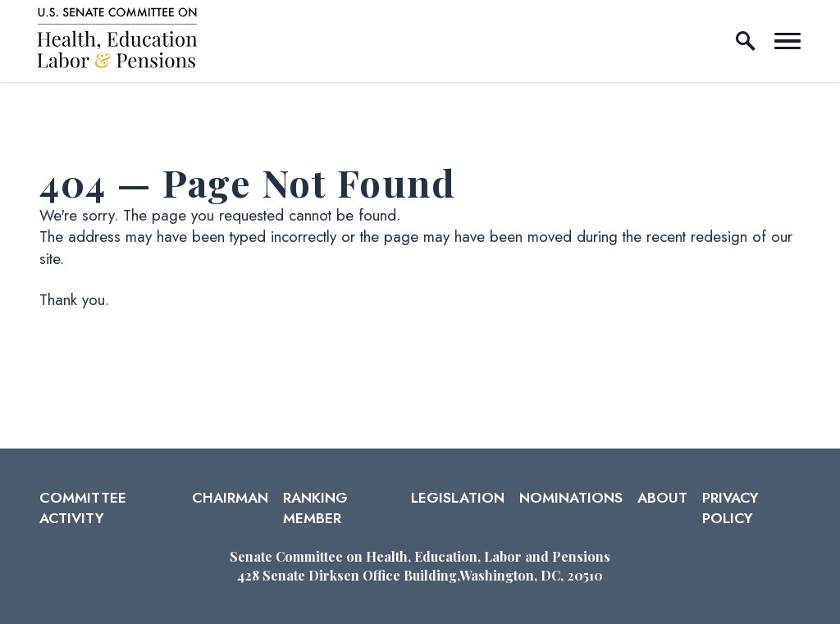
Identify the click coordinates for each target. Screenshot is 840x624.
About (662, 498)
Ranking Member (315, 508)
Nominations (571, 498)
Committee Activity (83, 508)
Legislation (458, 498)
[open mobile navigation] (787, 41)
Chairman (230, 498)
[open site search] (746, 41)
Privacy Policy (730, 508)
